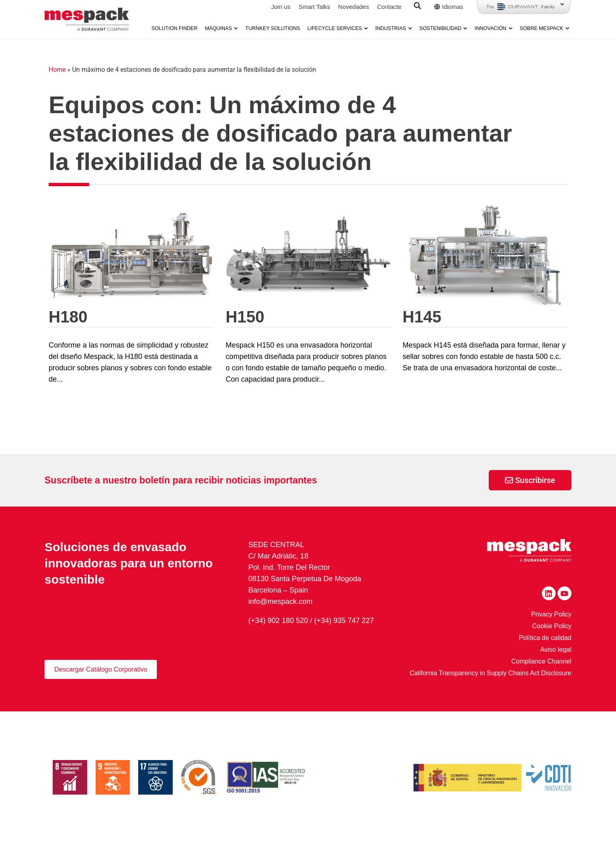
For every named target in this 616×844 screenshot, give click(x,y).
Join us (281, 7)
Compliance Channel (541, 661)
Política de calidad (545, 638)
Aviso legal (556, 650)
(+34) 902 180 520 (278, 620)
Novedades (354, 7)
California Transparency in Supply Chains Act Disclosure (491, 673)
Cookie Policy (552, 626)
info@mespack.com (280, 601)
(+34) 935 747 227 (344, 620)
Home (57, 70)
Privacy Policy (551, 614)
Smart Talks (314, 7)
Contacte (389, 7)
